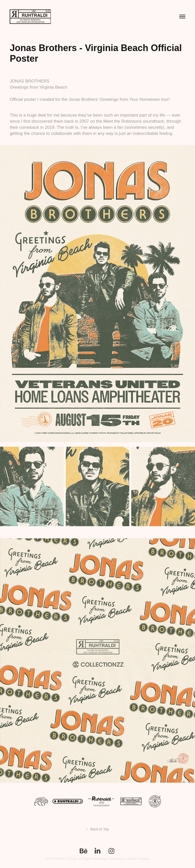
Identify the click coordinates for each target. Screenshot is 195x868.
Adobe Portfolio (139, 859)
